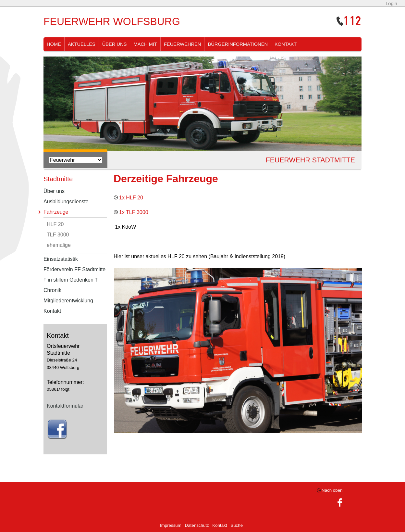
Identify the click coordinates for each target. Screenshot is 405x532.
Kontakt (286, 44)
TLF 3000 (58, 235)
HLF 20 (55, 224)
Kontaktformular (65, 406)
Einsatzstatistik (61, 259)
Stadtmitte (58, 179)
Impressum (171, 525)
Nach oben (332, 490)
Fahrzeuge (56, 212)
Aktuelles (82, 44)
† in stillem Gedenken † (71, 280)
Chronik (52, 290)
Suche (237, 525)
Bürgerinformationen (238, 44)
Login (391, 4)
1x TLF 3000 (134, 212)
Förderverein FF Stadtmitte (74, 269)
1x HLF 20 (131, 198)
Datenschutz (197, 525)
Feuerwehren (183, 44)
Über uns (115, 44)
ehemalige (59, 245)
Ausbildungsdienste (66, 202)
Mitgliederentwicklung (68, 301)
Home (54, 44)
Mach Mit (145, 44)
